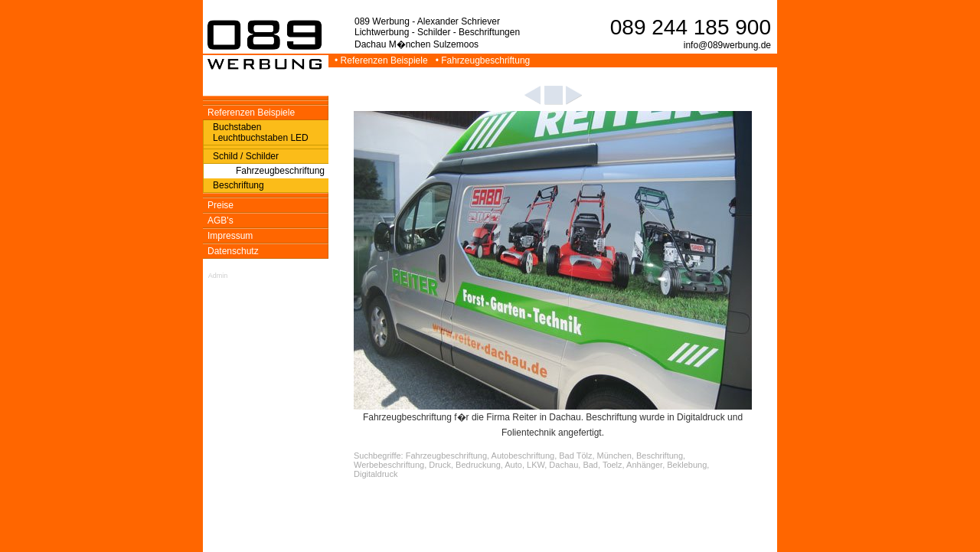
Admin (218, 276)
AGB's (220, 220)
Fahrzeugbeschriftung (280, 171)
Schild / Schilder (246, 156)
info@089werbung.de (727, 45)
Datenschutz (233, 251)
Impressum (230, 236)
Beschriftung (238, 185)
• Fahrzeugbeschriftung (484, 60)
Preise (220, 205)
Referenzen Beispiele (251, 113)
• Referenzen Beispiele (382, 60)
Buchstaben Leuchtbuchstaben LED (261, 132)
